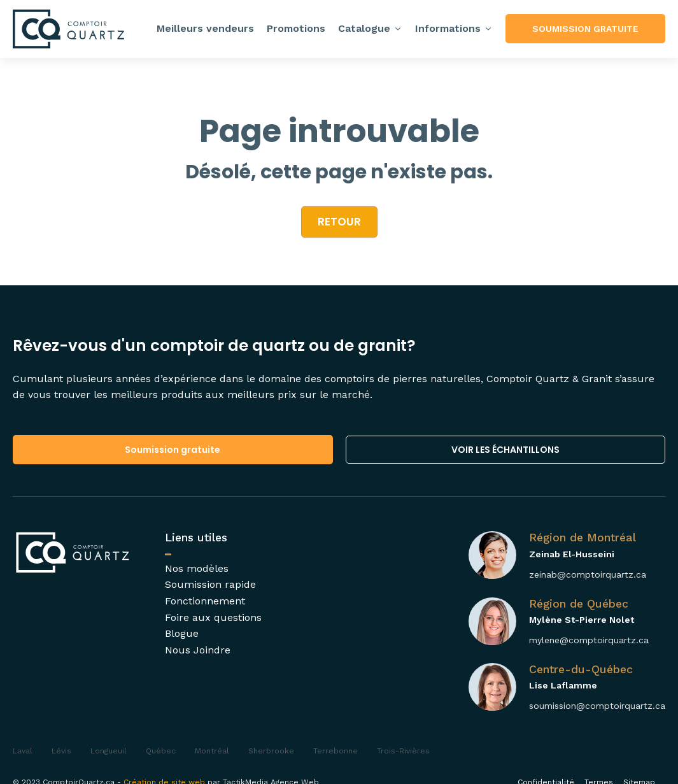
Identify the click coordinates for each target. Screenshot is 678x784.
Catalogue (370, 28)
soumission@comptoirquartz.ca (597, 706)
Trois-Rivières (403, 751)
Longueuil (109, 751)
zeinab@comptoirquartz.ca (588, 574)
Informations (454, 28)
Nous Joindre (198, 650)
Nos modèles (197, 568)
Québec (161, 751)
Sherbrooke (271, 751)
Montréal (212, 751)
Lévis (61, 751)
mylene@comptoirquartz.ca (589, 640)
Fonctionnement (205, 601)
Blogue (182, 633)
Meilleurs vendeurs (205, 28)
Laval (23, 751)
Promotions (296, 28)
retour (339, 222)
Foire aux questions (213, 617)
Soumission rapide (210, 584)
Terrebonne (335, 751)
